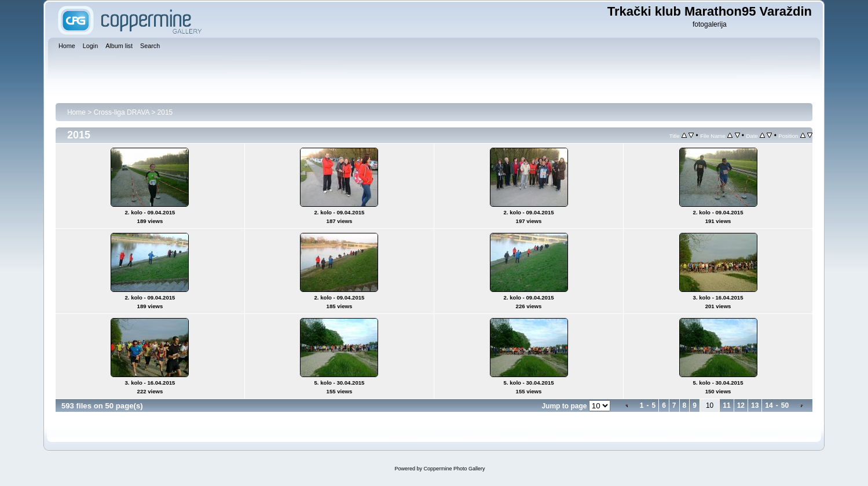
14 (769, 405)
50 (785, 405)
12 (741, 405)
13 (755, 405)
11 (726, 405)
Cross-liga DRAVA (122, 112)
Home (76, 112)
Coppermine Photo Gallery (454, 469)
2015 (165, 112)
